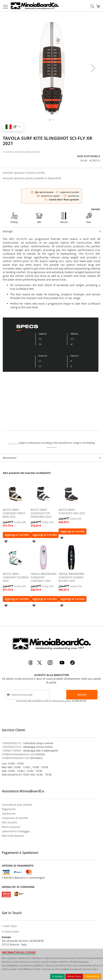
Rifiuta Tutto (74, 976)
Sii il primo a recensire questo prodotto (21, 152)
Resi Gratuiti (9, 822)
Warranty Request (13, 836)
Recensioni (10, 458)
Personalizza (92, 976)
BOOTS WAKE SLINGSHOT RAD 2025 (72, 511)
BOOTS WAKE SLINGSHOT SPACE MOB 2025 (14, 513)
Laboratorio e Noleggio (16, 831)
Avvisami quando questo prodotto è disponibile (32, 178)
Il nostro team (10, 932)
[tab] (51, 231)
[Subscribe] (82, 695)
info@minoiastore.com (16, 758)
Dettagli (8, 231)
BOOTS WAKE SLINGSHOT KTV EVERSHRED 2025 (41, 513)
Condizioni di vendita (15, 818)
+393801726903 (11, 751)
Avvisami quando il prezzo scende (24, 173)
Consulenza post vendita (17, 805)
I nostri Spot (9, 926)
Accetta (58, 976)
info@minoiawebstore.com (18, 754)
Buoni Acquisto (11, 827)
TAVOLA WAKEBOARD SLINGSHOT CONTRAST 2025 (44, 577)
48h (39, 218)
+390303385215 (11, 743)
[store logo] (35, 6)
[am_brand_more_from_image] (16, 505)
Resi (89, 218)
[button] (93, 68)
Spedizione (9, 813)
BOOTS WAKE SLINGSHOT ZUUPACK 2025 (16, 577)
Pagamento (9, 809)
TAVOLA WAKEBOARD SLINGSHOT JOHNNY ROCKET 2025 (71, 577)
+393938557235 (11, 747)
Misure (64, 218)
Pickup (14, 218)
